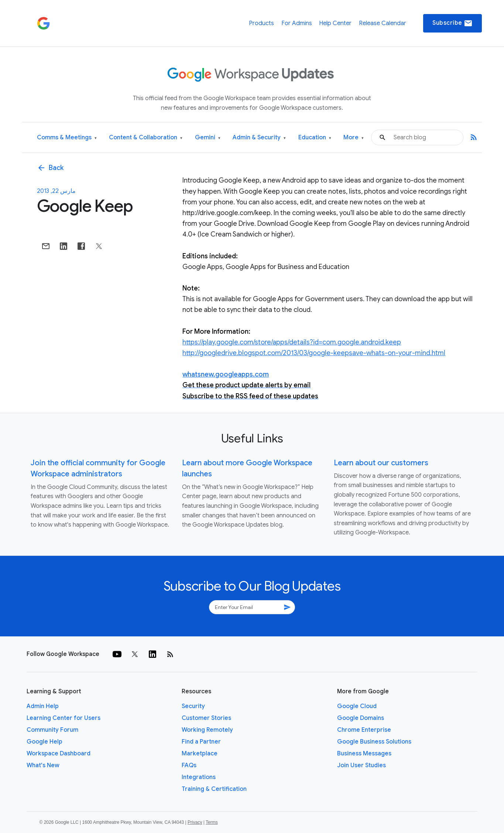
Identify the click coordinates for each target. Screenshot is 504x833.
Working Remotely (207, 730)
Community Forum (52, 730)
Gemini (208, 138)
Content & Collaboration (146, 138)
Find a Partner (201, 742)
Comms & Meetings (67, 138)
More (354, 138)
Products (261, 23)
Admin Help (43, 706)
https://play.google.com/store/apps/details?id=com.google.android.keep (292, 342)
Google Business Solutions (374, 742)
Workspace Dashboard (59, 754)
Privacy (195, 822)
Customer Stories (206, 718)
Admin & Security (259, 138)
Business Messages (364, 754)
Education (315, 138)
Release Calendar (383, 23)
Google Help (44, 742)
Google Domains (361, 718)
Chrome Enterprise (364, 730)
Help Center (335, 23)
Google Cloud (357, 706)
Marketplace (200, 754)
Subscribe (452, 23)
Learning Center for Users (64, 718)
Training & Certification (214, 789)
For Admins (297, 23)
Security (193, 706)
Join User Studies (361, 765)
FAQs (189, 765)
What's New (43, 765)
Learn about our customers (381, 463)
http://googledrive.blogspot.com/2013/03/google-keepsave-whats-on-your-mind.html (314, 353)
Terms (212, 822)
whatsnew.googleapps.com (226, 374)
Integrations (199, 777)
